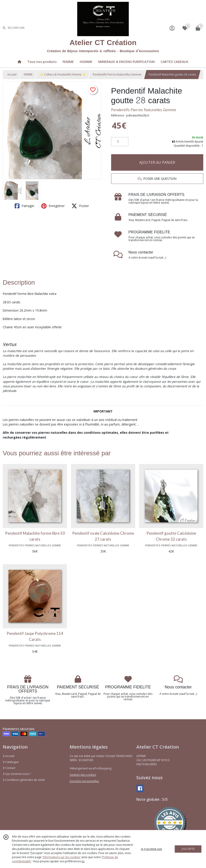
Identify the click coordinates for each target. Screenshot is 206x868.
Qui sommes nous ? (17, 774)
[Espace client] (172, 28)
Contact (9, 768)
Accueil (12, 74)
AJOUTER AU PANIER (157, 162)
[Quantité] (120, 142)
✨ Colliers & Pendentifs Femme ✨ (63, 74)
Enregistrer (53, 206)
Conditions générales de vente (24, 780)
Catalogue (11, 762)
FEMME (28, 74)
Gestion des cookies (83, 775)
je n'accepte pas (151, 849)
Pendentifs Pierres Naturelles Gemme (117, 74)
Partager (25, 206)
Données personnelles (84, 781)
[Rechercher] (4, 28)
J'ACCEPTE (188, 849)
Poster (80, 206)
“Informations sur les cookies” (61, 857)
